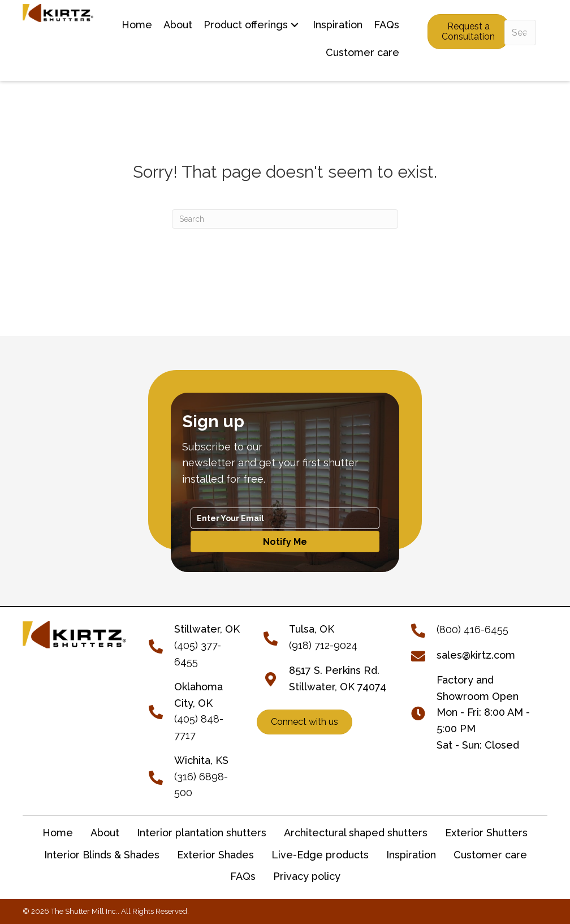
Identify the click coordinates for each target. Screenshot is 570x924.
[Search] (285, 219)
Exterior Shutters (486, 833)
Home (58, 833)
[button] (295, 25)
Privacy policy (307, 876)
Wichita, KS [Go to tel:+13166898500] (201, 760)
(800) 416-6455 (472, 629)
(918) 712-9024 (323, 645)
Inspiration (411, 855)
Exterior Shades (215, 855)
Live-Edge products (320, 855)
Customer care (490, 855)
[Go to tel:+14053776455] (161, 645)
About (105, 833)
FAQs (243, 876)
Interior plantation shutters (202, 833)
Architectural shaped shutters (356, 833)
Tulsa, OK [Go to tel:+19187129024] (312, 629)
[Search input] (520, 33)
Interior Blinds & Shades (102, 855)
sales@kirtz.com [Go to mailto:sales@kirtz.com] (476, 655)
